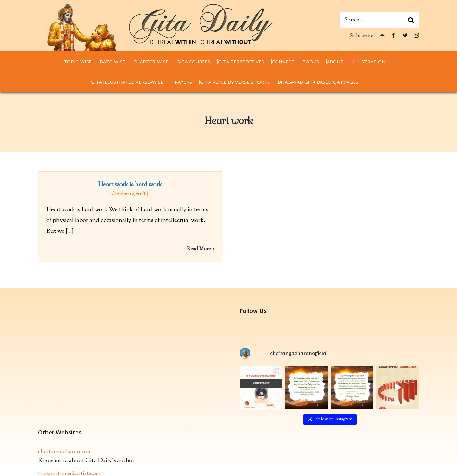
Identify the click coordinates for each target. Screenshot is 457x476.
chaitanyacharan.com (65, 454)
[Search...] (379, 20)
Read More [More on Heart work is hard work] (199, 249)
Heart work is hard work (130, 185)
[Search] (411, 20)
